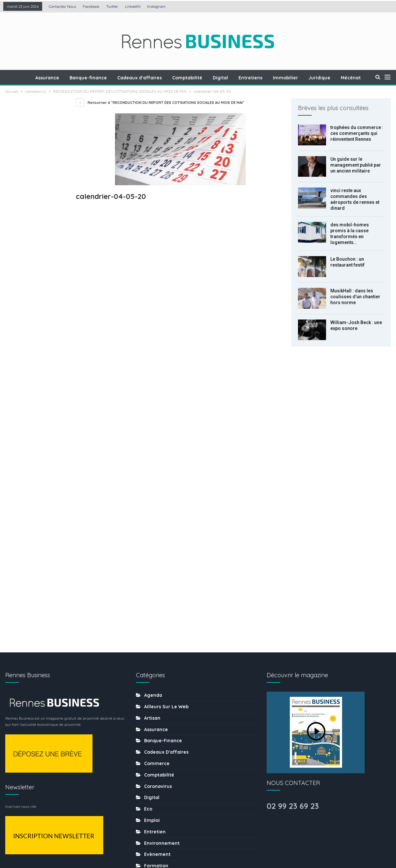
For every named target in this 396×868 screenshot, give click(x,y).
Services (154, 754)
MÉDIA (151, 674)
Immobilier (303, 78)
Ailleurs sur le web (166, 458)
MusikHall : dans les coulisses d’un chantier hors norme (355, 297)
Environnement (162, 595)
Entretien (155, 583)
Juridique (338, 78)
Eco (148, 561)
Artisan (152, 470)
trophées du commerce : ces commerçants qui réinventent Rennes (357, 133)
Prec (20, 388)
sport (150, 765)
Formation (156, 617)
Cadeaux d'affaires (166, 504)
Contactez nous (62, 6)
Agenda (153, 447)
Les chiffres (158, 652)
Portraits (154, 697)
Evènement (157, 606)
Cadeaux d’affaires (153, 78)
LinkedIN (133, 6)
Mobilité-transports (166, 686)
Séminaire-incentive (168, 743)
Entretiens (267, 78)
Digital (236, 78)
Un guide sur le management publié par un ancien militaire (356, 165)
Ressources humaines (170, 708)
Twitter (112, 6)
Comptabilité (202, 78)
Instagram (156, 6)
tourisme (155, 777)
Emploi (152, 572)
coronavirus (158, 538)
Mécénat (154, 663)
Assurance (59, 78)
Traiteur (153, 788)
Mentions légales (144, 843)
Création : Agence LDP (84, 843)
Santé (151, 731)
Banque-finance (101, 78)
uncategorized (161, 799)
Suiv (37, 388)
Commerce (157, 515)
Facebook (91, 6)
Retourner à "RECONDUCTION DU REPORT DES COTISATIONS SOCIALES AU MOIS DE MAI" (160, 103)
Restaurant (157, 720)
